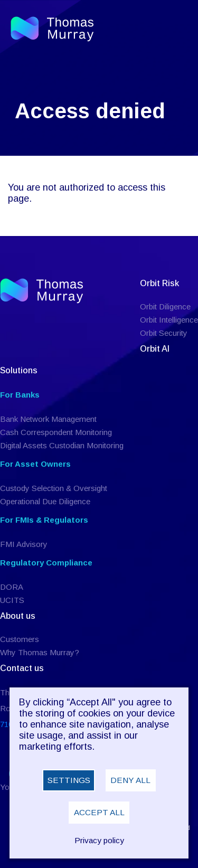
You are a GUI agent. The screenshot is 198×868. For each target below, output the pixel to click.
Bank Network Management (48, 419)
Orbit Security (164, 333)
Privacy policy (99, 840)
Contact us (22, 668)
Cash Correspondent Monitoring (56, 432)
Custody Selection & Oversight (54, 488)
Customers (20, 639)
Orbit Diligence (165, 306)
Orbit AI (155, 349)
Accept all (99, 812)
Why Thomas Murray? (40, 652)
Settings (69, 780)
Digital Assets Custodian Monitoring (62, 445)
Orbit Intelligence (169, 320)
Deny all (130, 780)
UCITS (12, 600)
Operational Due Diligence (45, 501)
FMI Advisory (24, 544)
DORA (12, 587)
